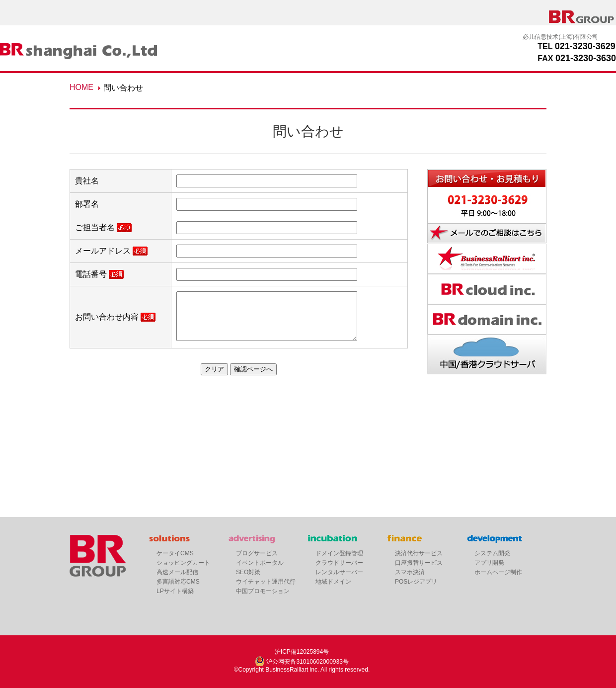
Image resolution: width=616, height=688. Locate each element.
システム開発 (492, 553)
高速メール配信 (177, 572)
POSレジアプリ (416, 582)
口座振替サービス (419, 563)
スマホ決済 (410, 572)
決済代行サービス (419, 553)
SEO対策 (248, 572)
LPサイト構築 (175, 591)
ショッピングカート (183, 563)
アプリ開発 (489, 563)
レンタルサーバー (339, 572)
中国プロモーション (263, 591)
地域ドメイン (333, 582)
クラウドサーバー (339, 563)
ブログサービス (257, 553)
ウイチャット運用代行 (266, 582)
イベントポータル (260, 563)
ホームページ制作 (498, 572)
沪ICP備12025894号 (302, 652)
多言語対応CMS (178, 582)
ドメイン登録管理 (339, 553)
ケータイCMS (175, 553)
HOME (81, 87)
